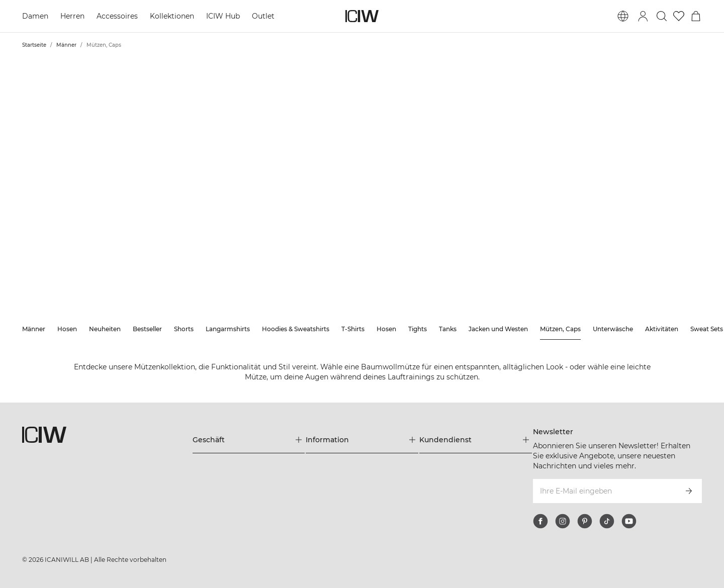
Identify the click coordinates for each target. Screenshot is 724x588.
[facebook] (540, 521)
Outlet (263, 16)
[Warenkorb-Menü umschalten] (696, 16)
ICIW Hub (223, 16)
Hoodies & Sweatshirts (296, 329)
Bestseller (147, 329)
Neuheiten (105, 329)
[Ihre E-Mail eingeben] (604, 491)
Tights (418, 329)
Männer (66, 45)
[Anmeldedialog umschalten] (643, 16)
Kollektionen (172, 16)
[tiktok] (607, 521)
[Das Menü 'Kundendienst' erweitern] (476, 440)
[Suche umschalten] (662, 16)
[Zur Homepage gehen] (362, 16)
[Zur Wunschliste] (679, 16)
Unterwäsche (613, 329)
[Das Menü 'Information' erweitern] (362, 440)
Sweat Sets (707, 329)
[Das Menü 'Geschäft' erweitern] (249, 440)
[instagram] (563, 521)
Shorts (184, 329)
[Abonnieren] (689, 491)
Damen (35, 16)
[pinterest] (585, 521)
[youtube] (629, 521)
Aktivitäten (662, 329)
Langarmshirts (228, 329)
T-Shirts (353, 329)
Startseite (34, 45)
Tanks (448, 329)
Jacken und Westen (498, 329)
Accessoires (117, 16)
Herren (72, 16)
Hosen (67, 329)
